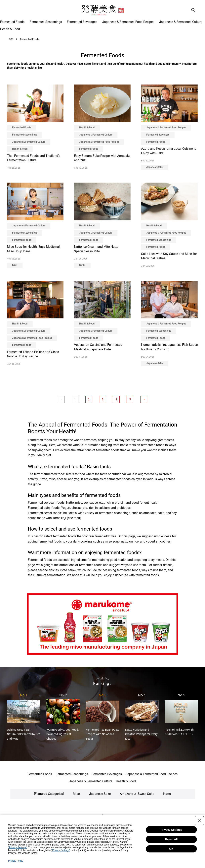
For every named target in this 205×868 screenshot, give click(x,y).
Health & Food (10, 29)
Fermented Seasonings (46, 22)
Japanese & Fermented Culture (181, 22)
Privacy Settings (171, 830)
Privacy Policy (16, 861)
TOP (11, 39)
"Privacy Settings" (18, 847)
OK (171, 849)
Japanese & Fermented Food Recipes (128, 22)
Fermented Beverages (82, 22)
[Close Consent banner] (199, 821)
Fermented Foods (12, 22)
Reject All (171, 839)
